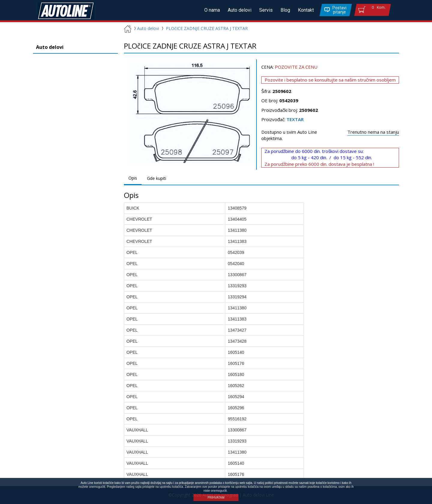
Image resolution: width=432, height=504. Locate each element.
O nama (212, 10)
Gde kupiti (157, 178)
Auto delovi (240, 10)
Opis (133, 178)
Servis (266, 10)
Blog (285, 10)
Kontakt (306, 10)
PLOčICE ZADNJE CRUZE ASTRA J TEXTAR (207, 28)
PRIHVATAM (216, 498)
